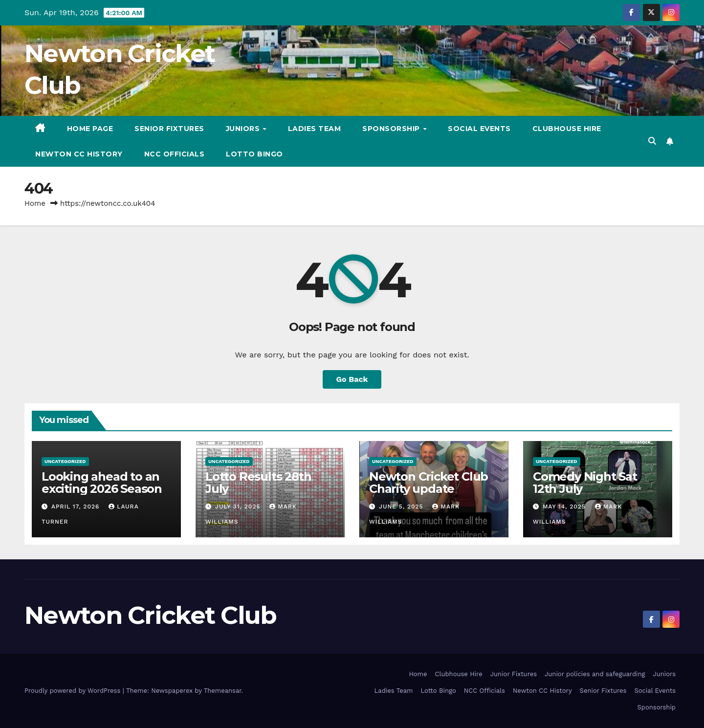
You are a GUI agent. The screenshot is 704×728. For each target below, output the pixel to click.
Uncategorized (65, 461)
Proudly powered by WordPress (74, 691)
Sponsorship (392, 129)
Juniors (244, 129)
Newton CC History (79, 154)
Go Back (352, 379)
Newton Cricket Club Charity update (429, 483)
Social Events (479, 129)
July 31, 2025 (239, 507)
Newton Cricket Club (151, 615)
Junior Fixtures (514, 674)
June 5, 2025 (402, 507)
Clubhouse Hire (567, 129)
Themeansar (223, 691)
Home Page (90, 129)
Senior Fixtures (169, 129)
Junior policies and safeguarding (595, 674)
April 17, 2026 (77, 507)
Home (35, 203)
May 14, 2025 (565, 507)
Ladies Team (315, 129)
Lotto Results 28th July (258, 483)
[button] (652, 141)
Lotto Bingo (254, 154)
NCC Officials (175, 154)
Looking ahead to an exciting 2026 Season (102, 483)
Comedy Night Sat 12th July (585, 483)
